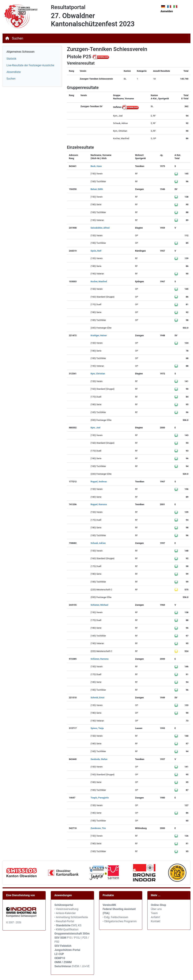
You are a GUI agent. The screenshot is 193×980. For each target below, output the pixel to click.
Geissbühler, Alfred (100, 228)
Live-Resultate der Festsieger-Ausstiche (30, 65)
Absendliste (14, 72)
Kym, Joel (95, 428)
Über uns (156, 909)
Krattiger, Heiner (99, 335)
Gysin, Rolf (96, 251)
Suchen (18, 38)
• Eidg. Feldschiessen (115, 917)
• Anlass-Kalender (65, 913)
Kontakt (156, 921)
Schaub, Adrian (98, 543)
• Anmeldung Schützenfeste (71, 917)
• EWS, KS (68, 925)
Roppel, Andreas (99, 482)
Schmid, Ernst (98, 698)
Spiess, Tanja (97, 728)
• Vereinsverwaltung (66, 909)
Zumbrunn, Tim (98, 828)
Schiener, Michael (99, 605)
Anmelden (167, 11)
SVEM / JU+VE (81, 966)
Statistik (11, 59)
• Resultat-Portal (64, 921)
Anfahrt (155, 917)
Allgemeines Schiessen (21, 52)
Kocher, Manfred (99, 281)
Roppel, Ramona (99, 504)
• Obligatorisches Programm (120, 921)
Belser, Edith (97, 189)
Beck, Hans (96, 166)
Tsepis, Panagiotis (100, 798)
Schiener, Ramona (100, 659)
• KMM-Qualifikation (66, 930)
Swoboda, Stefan (99, 759)
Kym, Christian (98, 374)
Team (154, 913)
